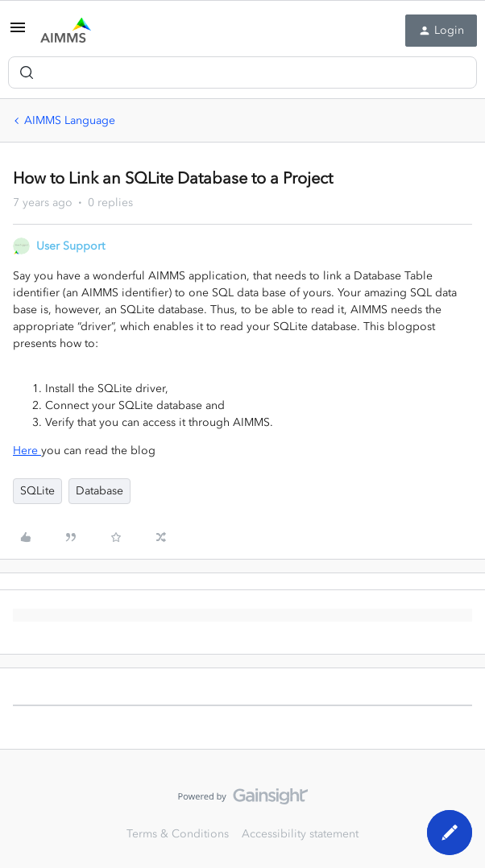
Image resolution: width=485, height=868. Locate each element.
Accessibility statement (300, 834)
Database (99, 491)
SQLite (37, 491)
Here (27, 451)
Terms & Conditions (178, 834)
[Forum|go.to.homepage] (66, 31)
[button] (18, 33)
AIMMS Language (70, 120)
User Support (70, 246)
